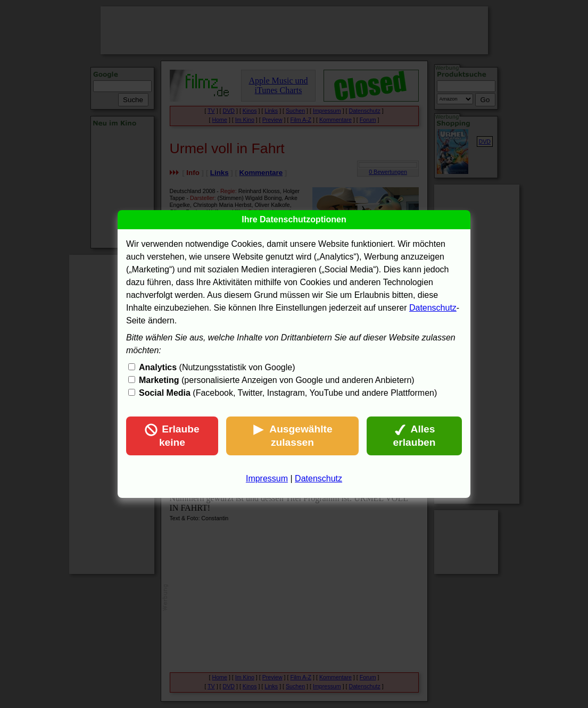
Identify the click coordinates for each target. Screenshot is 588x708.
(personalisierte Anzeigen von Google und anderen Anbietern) (277, 380)
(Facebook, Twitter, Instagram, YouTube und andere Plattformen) (288, 393)
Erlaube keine (172, 436)
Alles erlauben (415, 436)
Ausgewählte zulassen (292, 436)
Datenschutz (433, 308)
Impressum (267, 478)
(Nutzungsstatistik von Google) (217, 367)
